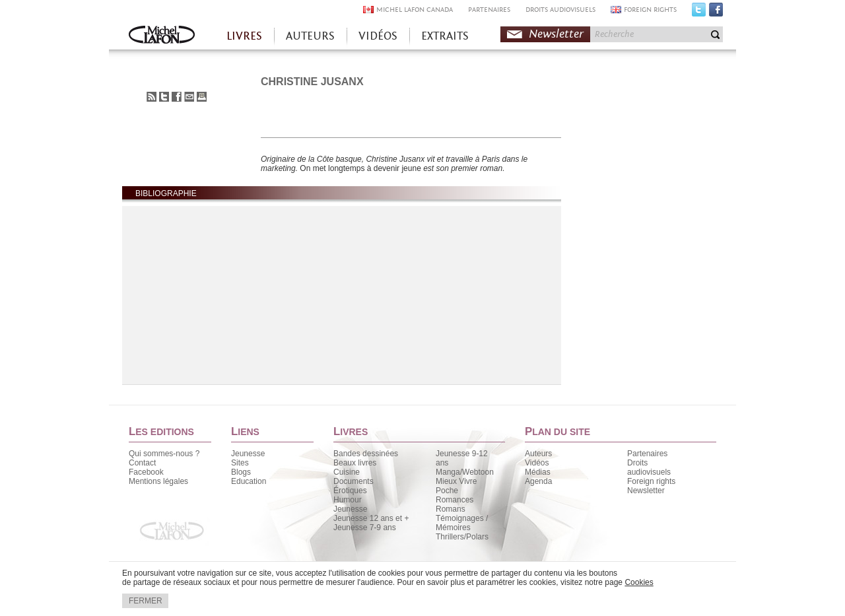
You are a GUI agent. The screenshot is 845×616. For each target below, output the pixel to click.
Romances (455, 500)
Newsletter (556, 34)
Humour (348, 500)
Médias (538, 472)
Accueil (162, 36)
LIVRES (244, 36)
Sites (240, 463)
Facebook (716, 13)
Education (249, 481)
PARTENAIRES (489, 10)
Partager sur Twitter (164, 97)
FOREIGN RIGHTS (650, 10)
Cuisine (347, 472)
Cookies (639, 582)
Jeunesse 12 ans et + (371, 518)
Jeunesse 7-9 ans (365, 528)
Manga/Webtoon (465, 472)
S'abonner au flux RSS (152, 97)
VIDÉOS (378, 36)
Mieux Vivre (456, 481)
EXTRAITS (445, 36)
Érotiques (350, 491)
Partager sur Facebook (177, 97)
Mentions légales (158, 481)
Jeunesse (248, 454)
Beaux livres (355, 463)
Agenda (538, 481)
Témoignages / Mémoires (462, 523)
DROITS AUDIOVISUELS (560, 10)
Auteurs (538, 454)
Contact (142, 463)
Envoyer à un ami (189, 97)
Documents (354, 481)
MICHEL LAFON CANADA (415, 10)
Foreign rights (651, 481)
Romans (451, 509)
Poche (447, 491)
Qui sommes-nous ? (164, 454)
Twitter (699, 13)
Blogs (241, 472)
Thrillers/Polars (462, 537)
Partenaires (647, 454)
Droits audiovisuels (649, 467)
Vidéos (537, 463)
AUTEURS (310, 36)
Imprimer (202, 97)
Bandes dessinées (366, 454)
